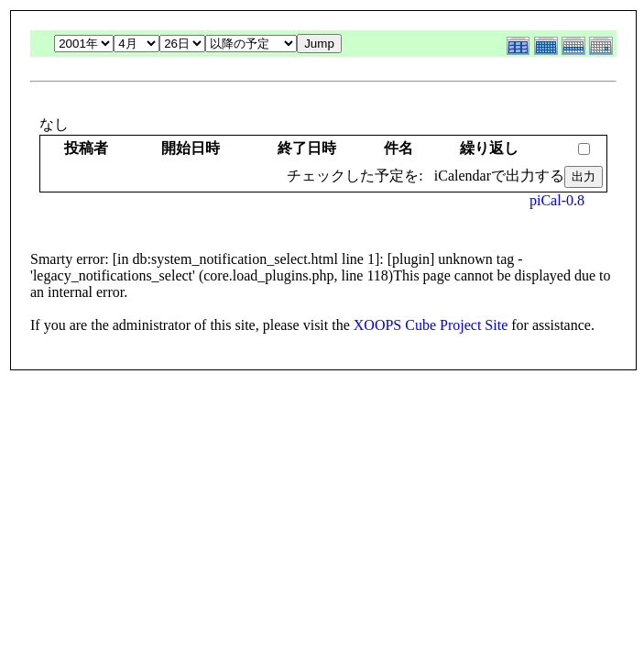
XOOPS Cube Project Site (431, 325)
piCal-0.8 (557, 200)
